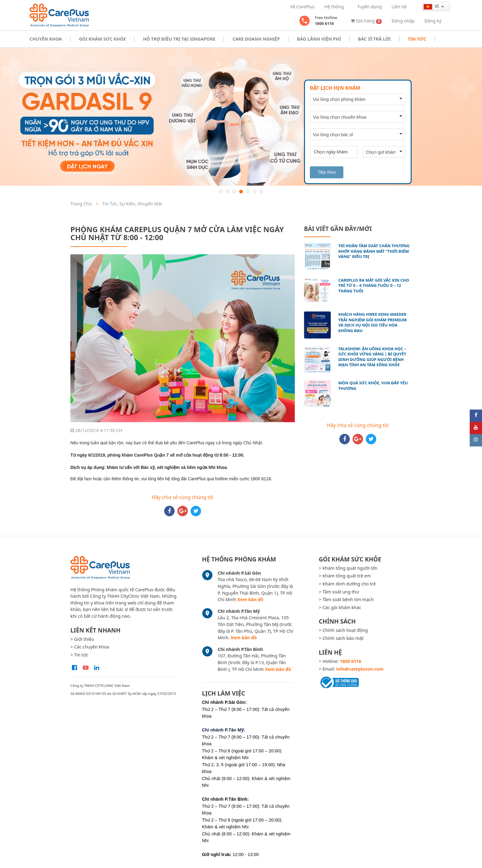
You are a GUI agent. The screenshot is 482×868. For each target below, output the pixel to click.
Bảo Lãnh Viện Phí (319, 39)
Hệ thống (334, 7)
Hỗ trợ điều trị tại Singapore (179, 39)
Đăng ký (433, 21)
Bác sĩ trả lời (374, 39)
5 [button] (248, 192)
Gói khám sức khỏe (102, 39)
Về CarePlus (302, 7)
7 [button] (261, 192)
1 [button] (221, 192)
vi (432, 6)
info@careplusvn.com (360, 669)
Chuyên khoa (46, 39)
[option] (241, 117)
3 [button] (234, 192)
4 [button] (241, 192)
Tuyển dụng (369, 7)
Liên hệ (399, 7)
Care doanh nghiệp (256, 39)
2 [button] (227, 192)
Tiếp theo (327, 172)
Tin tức (417, 39)
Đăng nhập (403, 21)
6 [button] (255, 192)
